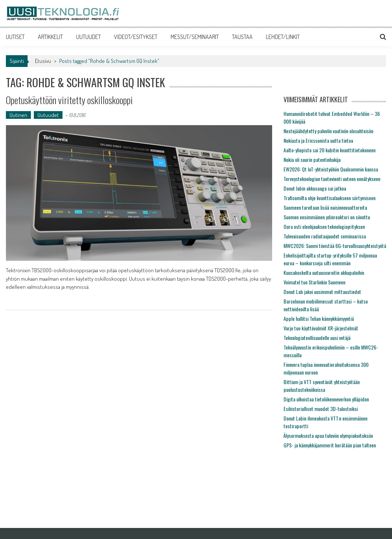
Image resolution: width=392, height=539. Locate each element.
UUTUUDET (88, 37)
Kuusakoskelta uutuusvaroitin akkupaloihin (324, 272)
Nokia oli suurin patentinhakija (312, 159)
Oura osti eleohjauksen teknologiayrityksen (324, 226)
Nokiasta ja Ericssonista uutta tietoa (318, 140)
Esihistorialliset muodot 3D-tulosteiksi (321, 409)
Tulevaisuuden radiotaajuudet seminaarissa (325, 236)
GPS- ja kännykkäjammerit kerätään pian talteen (330, 445)
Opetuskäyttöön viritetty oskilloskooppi (69, 100)
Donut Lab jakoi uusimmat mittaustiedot (322, 292)
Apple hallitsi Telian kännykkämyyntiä (319, 318)
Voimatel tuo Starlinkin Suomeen (314, 282)
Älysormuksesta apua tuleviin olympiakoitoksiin (328, 435)
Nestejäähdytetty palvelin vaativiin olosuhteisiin (328, 131)
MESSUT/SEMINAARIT (195, 37)
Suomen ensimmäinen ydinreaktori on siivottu (327, 217)
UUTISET (15, 37)
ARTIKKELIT (50, 37)
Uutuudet (48, 115)
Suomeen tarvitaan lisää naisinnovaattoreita (325, 207)
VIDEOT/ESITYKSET (136, 37)
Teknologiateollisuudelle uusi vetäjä (317, 338)
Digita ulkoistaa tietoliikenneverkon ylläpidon (326, 399)
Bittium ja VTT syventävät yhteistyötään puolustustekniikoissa (322, 386)
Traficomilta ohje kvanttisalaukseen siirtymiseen (329, 198)
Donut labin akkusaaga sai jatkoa (315, 188)
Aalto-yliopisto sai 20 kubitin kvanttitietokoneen (329, 150)
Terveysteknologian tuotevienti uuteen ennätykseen (332, 179)
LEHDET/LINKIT (283, 37)
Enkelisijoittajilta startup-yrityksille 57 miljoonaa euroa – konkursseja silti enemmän (330, 259)
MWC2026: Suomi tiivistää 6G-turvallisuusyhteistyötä (335, 246)
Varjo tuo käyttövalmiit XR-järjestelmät (321, 328)
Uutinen (18, 115)
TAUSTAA (242, 37)
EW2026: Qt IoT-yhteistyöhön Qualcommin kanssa (331, 169)
